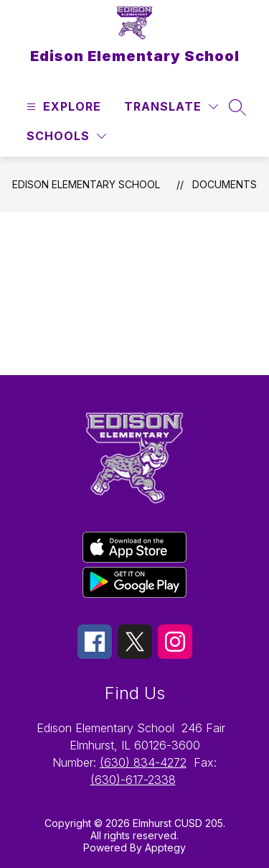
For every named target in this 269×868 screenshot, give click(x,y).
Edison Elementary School (86, 184)
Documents (225, 184)
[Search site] (237, 107)
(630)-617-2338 (133, 780)
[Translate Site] (171, 107)
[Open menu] (62, 107)
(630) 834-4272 (143, 762)
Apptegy (165, 848)
